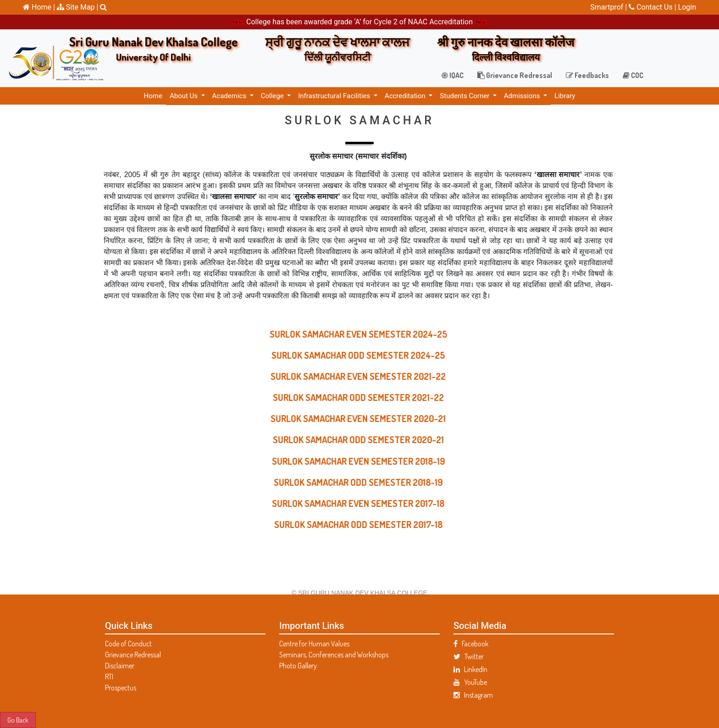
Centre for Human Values (314, 644)
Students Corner (465, 96)
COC (633, 75)
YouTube (470, 682)
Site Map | (78, 7)
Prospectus (121, 688)
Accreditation (406, 96)
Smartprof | (609, 7)
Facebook (471, 644)
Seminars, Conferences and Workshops (334, 655)
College (273, 96)
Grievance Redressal (515, 75)
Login (687, 7)
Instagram (473, 695)
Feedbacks (587, 75)
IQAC (453, 75)
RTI (109, 677)
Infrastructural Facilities (335, 96)
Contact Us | (653, 7)
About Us (185, 96)
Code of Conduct (128, 644)
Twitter (469, 656)
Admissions (523, 96)
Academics (230, 96)
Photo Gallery (298, 666)
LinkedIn (470, 669)
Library (565, 96)
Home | (39, 7)
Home (153, 96)
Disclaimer (120, 666)
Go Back (18, 720)
